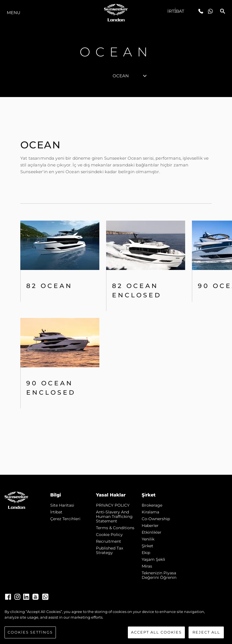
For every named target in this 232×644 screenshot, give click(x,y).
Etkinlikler (152, 532)
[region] (116, 624)
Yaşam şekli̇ (153, 559)
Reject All (206, 632)
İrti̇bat (176, 11)
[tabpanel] (116, 286)
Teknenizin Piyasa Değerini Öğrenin (159, 575)
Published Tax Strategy (110, 550)
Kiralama (150, 512)
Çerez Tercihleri (65, 519)
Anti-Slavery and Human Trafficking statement (114, 516)
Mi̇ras (147, 566)
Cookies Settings (30, 632)
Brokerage (152, 505)
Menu (14, 13)
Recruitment (109, 541)
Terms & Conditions (115, 528)
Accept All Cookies (156, 632)
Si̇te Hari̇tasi (62, 505)
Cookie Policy (109, 535)
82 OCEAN (49, 286)
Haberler (150, 526)
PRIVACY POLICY (113, 505)
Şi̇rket (147, 546)
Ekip (146, 553)
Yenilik (148, 539)
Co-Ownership (156, 519)
